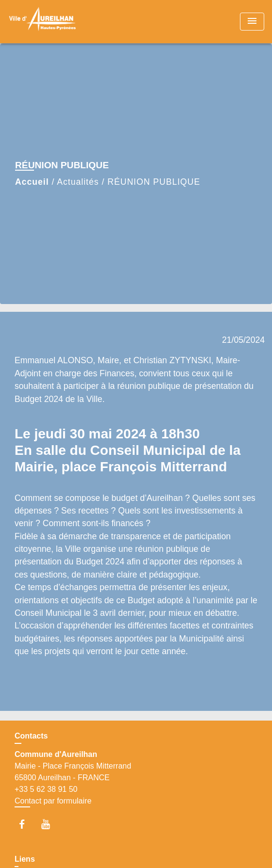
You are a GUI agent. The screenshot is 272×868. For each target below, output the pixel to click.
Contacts (31, 736)
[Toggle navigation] (252, 22)
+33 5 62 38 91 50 (46, 789)
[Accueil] (44, 22)
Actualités (78, 182)
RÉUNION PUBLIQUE (154, 182)
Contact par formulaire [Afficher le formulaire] (53, 801)
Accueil (32, 182)
